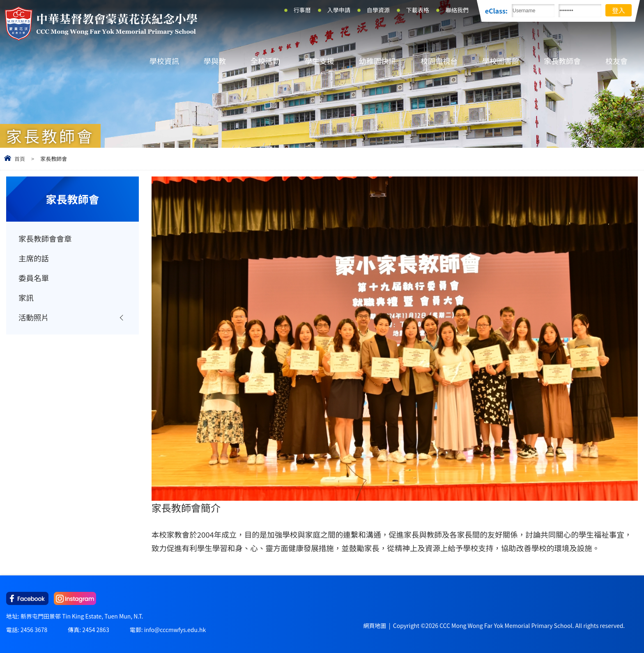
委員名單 (34, 278)
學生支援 (320, 61)
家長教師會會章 (45, 238)
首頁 (20, 159)
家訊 (26, 298)
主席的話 (34, 258)
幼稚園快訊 (377, 61)
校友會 (616, 61)
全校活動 (265, 61)
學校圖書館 (501, 61)
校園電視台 (439, 61)
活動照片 (34, 317)
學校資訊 (164, 61)
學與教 (215, 61)
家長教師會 (562, 61)
